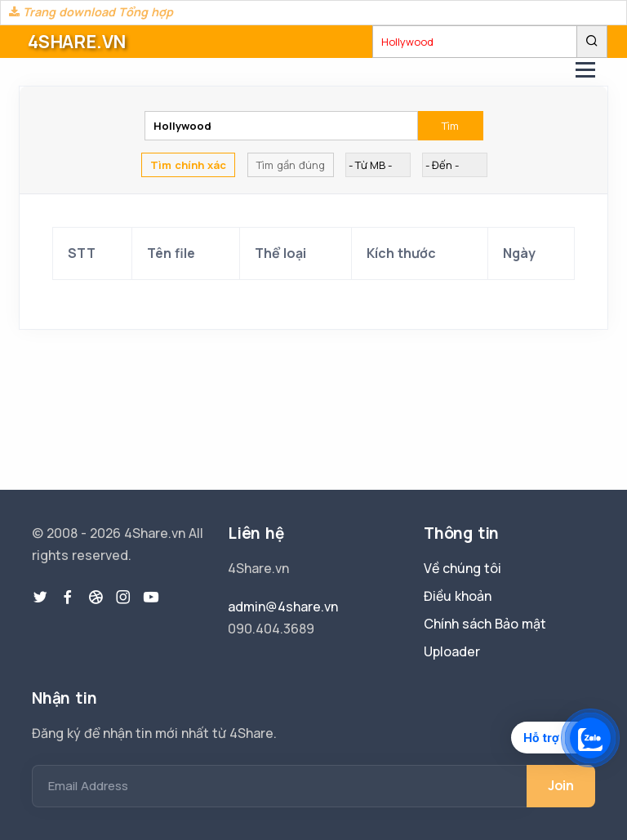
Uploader (452, 651)
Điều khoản (458, 596)
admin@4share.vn (283, 607)
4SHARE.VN (77, 42)
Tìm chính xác (188, 165)
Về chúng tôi (462, 568)
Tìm (450, 126)
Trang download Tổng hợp (91, 12)
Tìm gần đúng (291, 165)
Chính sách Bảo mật (485, 624)
